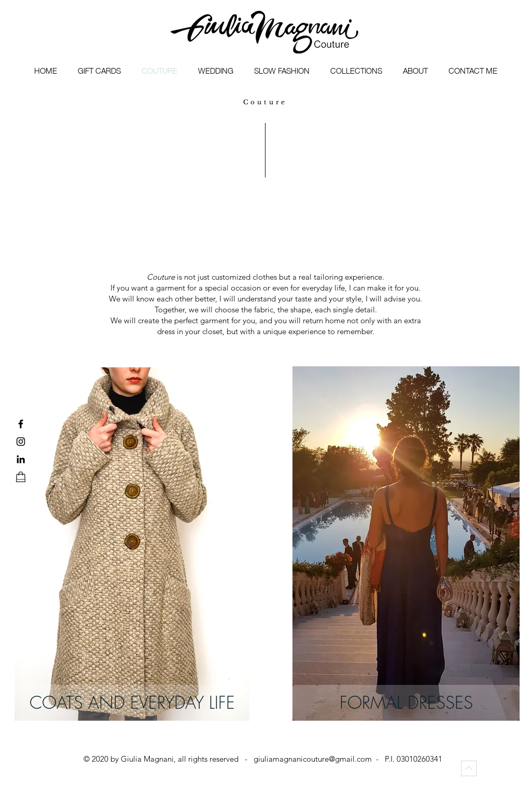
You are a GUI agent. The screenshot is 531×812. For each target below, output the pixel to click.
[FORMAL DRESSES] (406, 703)
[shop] (21, 477)
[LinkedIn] (21, 459)
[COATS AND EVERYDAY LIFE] (132, 703)
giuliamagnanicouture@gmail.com (313, 759)
